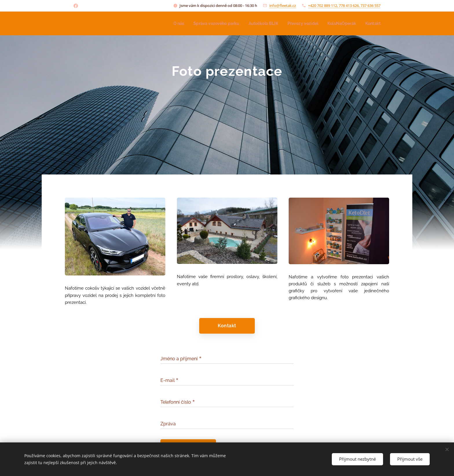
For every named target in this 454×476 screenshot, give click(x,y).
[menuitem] (169, 23)
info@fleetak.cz (283, 5)
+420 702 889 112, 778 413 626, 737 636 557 (344, 5)
